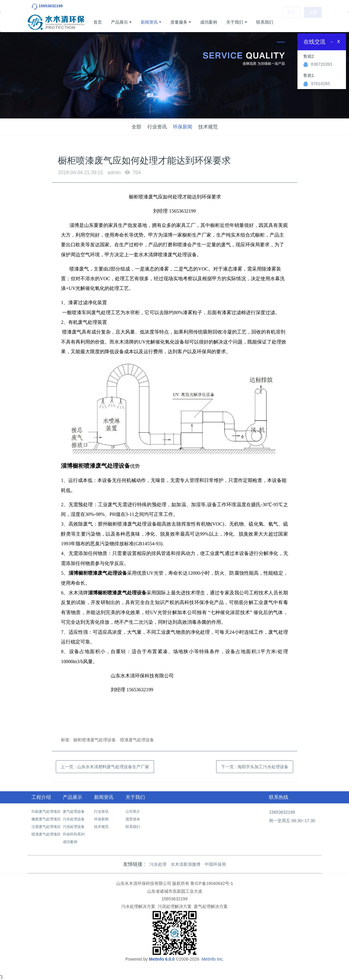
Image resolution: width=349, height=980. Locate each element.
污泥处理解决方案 (175, 906)
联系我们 (265, 22)
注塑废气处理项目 (46, 827)
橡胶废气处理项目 (46, 819)
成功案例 (209, 22)
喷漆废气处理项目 (46, 834)
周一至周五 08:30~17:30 (292, 821)
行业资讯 (157, 127)
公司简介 (133, 812)
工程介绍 (41, 797)
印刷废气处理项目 (46, 812)
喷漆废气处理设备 (137, 740)
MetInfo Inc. (213, 959)
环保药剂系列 (74, 834)
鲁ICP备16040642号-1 (212, 883)
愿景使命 (133, 819)
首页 (98, 22)
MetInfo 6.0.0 (162, 959)
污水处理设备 (74, 819)
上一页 (105, 767)
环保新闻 (183, 127)
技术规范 (208, 127)
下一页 (255, 767)
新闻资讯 (149, 22)
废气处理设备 (74, 812)
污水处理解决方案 (138, 906)
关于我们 (235, 22)
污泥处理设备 (74, 827)
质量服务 (179, 22)
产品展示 (119, 22)
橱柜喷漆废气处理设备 (95, 740)
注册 (313, 22)
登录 (291, 22)
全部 (136, 127)
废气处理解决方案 (211, 906)
